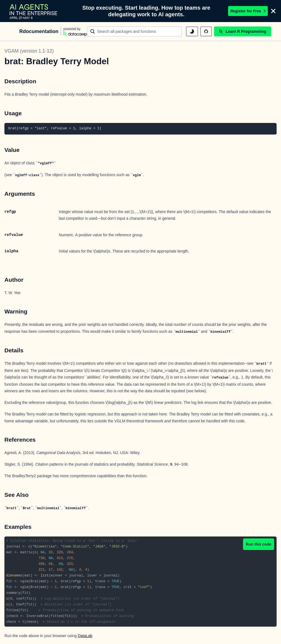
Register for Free (248, 11)
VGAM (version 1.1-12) (29, 51)
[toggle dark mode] (192, 31)
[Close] (273, 11)
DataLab (85, 636)
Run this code (259, 544)
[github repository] (206, 31)
